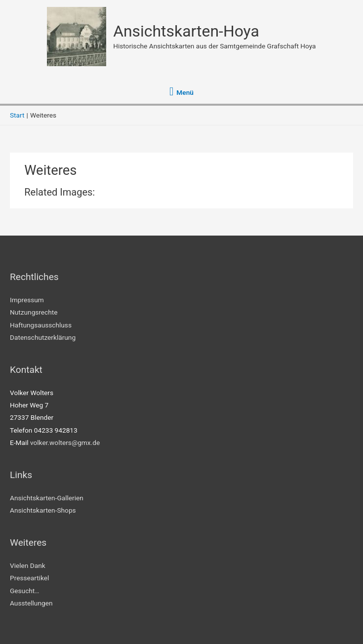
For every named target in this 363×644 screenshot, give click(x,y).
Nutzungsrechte (34, 312)
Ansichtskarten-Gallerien (47, 498)
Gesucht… (24, 591)
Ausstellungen (31, 603)
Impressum (27, 300)
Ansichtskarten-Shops (43, 510)
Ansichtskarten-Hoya (186, 31)
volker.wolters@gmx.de (65, 443)
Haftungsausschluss (41, 325)
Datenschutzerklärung (43, 337)
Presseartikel (29, 578)
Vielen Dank (28, 565)
